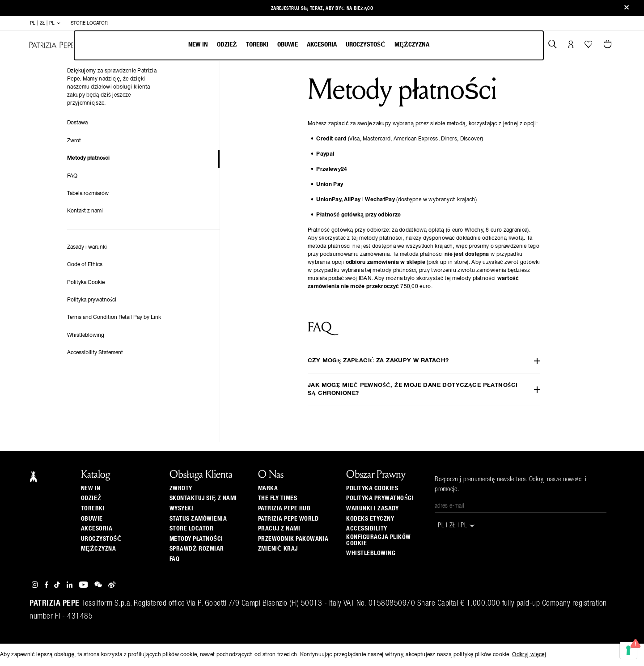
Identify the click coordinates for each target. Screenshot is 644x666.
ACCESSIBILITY (367, 529)
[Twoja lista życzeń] (589, 47)
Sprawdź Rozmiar (197, 549)
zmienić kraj (278, 549)
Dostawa (77, 123)
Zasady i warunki (87, 247)
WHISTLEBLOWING (371, 553)
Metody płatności (88, 158)
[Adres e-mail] (521, 506)
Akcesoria (322, 45)
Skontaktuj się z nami (203, 498)
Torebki (257, 45)
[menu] (309, 45)
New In (198, 45)
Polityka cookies (372, 488)
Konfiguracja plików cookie (379, 540)
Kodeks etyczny (370, 519)
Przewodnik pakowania (293, 539)
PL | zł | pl (45, 23)
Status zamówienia (198, 519)
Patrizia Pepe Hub (284, 509)
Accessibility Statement (95, 353)
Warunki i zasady (372, 509)
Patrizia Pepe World (288, 519)
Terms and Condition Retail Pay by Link (114, 318)
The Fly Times (278, 498)
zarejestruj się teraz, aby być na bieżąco (322, 8)
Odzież (227, 45)
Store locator (192, 529)
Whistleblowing (86, 335)
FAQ (72, 176)
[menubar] (309, 45)
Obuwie (288, 45)
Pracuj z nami (279, 529)
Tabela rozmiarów (88, 194)
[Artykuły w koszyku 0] (609, 45)
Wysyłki (182, 509)
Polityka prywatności (92, 300)
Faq (175, 559)
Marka (268, 488)
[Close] (627, 8)
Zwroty (181, 488)
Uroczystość (366, 45)
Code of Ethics (85, 265)
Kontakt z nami (85, 211)
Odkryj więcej (529, 655)
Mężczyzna (412, 45)
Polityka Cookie (86, 283)
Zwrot (74, 141)
